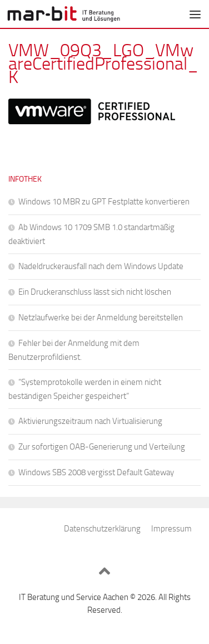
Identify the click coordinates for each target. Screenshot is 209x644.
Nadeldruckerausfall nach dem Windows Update (101, 266)
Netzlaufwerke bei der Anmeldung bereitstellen (101, 318)
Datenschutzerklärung (102, 529)
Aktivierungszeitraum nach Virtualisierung (90, 421)
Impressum (171, 529)
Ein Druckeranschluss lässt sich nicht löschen (95, 292)
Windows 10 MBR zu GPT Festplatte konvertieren (104, 202)
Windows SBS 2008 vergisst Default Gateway (96, 472)
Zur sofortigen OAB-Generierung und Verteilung (102, 447)
